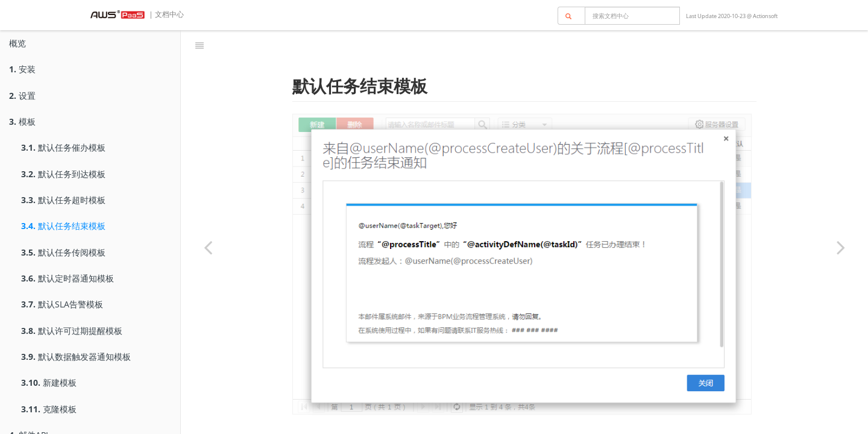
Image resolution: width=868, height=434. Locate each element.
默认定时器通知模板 (68, 278)
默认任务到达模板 (63, 174)
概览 (17, 43)
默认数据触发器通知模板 (76, 357)
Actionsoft (765, 16)
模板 (22, 121)
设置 (22, 96)
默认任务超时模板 (63, 200)
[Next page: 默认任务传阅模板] (841, 247)
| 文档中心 (165, 14)
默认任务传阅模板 (63, 252)
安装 (22, 69)
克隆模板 (49, 409)
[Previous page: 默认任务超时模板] (208, 247)
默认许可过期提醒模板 (72, 331)
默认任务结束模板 (63, 226)
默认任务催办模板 (63, 147)
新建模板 (49, 382)
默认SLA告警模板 (62, 304)
